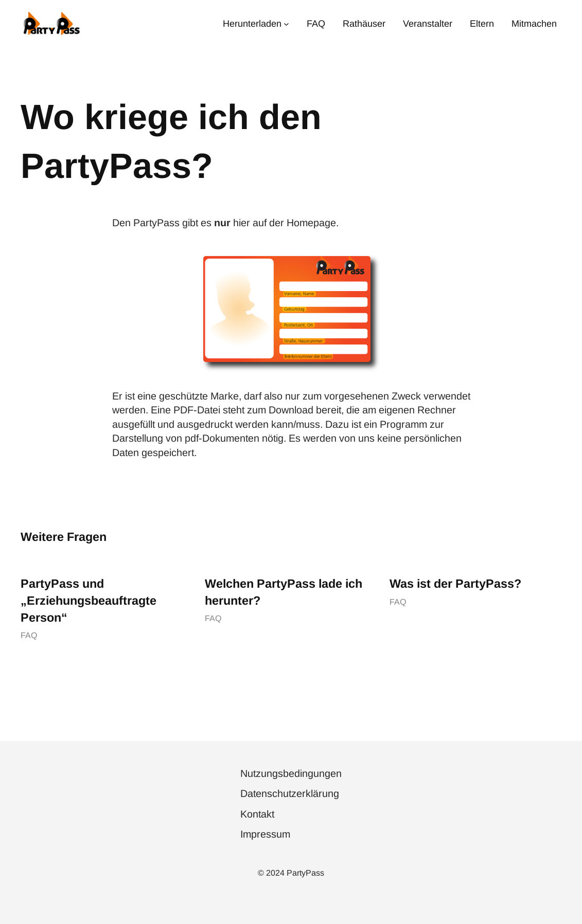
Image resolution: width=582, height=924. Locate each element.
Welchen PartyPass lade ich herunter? (284, 592)
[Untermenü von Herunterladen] (286, 23)
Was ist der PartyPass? (455, 584)
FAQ (29, 635)
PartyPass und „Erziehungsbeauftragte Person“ (89, 600)
